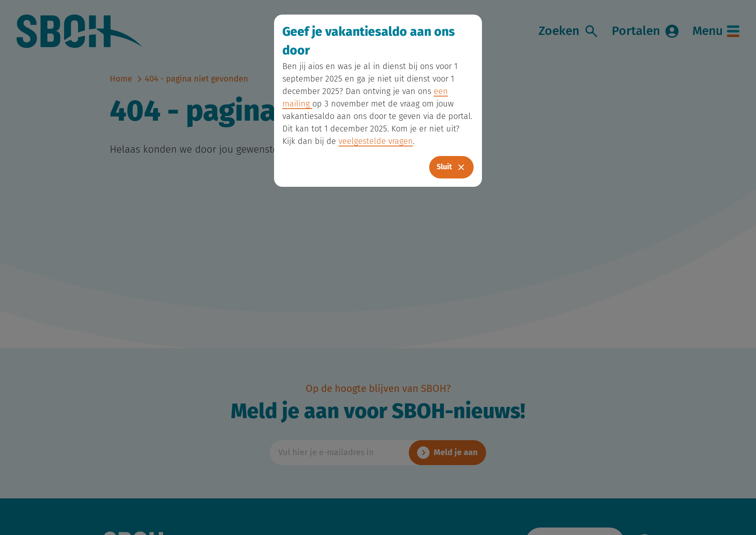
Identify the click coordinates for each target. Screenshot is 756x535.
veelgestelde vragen (376, 141)
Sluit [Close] (451, 167)
